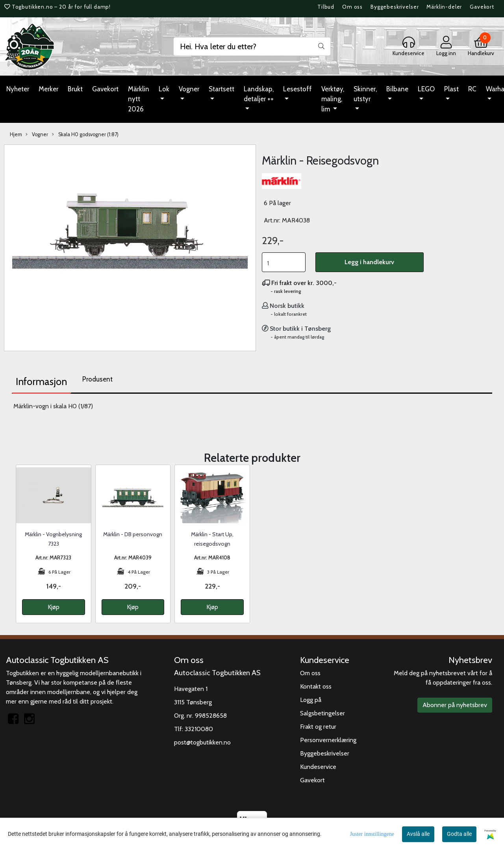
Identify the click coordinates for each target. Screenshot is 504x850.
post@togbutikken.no (202, 742)
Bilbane (397, 89)
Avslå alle (418, 834)
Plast (451, 89)
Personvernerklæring (328, 740)
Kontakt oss (316, 686)
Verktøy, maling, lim (333, 99)
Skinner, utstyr (365, 94)
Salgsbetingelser (322, 713)
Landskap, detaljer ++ (259, 94)
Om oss (352, 7)
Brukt (75, 89)
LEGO (426, 89)
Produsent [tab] (97, 379)
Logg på (311, 700)
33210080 (199, 729)
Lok (164, 89)
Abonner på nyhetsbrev (455, 705)
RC (472, 89)
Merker (48, 89)
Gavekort (482, 7)
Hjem (16, 134)
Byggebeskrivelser (395, 7)
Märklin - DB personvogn (133, 534)
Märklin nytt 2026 (139, 99)
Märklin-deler (444, 7)
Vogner (189, 89)
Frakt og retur (318, 727)
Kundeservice (318, 767)
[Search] (252, 46)
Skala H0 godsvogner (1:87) (85, 135)
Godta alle (459, 834)
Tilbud (326, 7)
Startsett (221, 89)
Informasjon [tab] (41, 381)
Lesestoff (297, 89)
